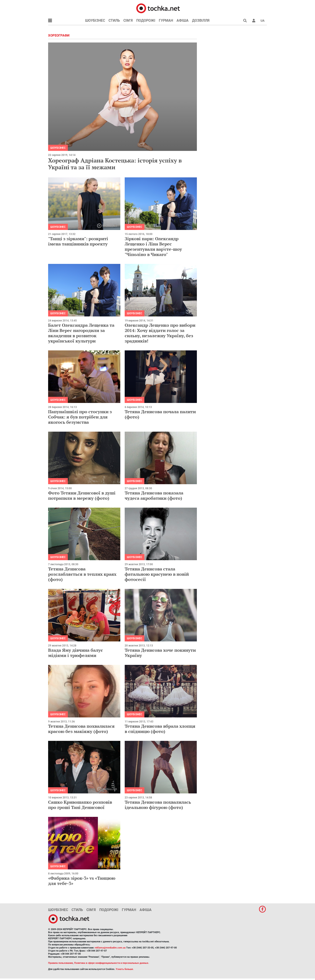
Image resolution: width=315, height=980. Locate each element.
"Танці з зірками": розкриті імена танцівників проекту (78, 241)
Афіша (183, 20)
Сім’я (128, 20)
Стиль (114, 20)
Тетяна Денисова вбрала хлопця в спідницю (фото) (160, 729)
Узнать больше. (125, 969)
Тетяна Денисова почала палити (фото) (160, 414)
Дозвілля (201, 20)
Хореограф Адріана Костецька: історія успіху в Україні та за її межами (115, 164)
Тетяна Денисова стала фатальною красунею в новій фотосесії (157, 574)
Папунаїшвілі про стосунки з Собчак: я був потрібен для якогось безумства (80, 417)
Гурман (166, 20)
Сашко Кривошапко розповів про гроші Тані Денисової (80, 805)
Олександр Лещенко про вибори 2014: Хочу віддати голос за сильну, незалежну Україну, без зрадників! (160, 333)
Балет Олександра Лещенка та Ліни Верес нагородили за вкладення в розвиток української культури (81, 333)
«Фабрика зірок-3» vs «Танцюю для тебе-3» (82, 881)
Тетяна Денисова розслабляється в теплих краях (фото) (82, 574)
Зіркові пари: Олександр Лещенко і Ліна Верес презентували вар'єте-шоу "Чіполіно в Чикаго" (153, 246)
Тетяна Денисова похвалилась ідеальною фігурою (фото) (158, 805)
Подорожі (146, 20)
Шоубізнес (95, 20)
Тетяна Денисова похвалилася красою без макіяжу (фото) (81, 729)
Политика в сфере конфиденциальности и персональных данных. (112, 963)
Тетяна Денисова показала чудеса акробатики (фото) (154, 495)
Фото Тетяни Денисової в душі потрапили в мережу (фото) (82, 495)
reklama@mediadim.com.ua (110, 948)
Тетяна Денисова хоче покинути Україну (160, 653)
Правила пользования (60, 963)
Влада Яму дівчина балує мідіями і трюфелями (75, 653)
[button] (254, 21)
